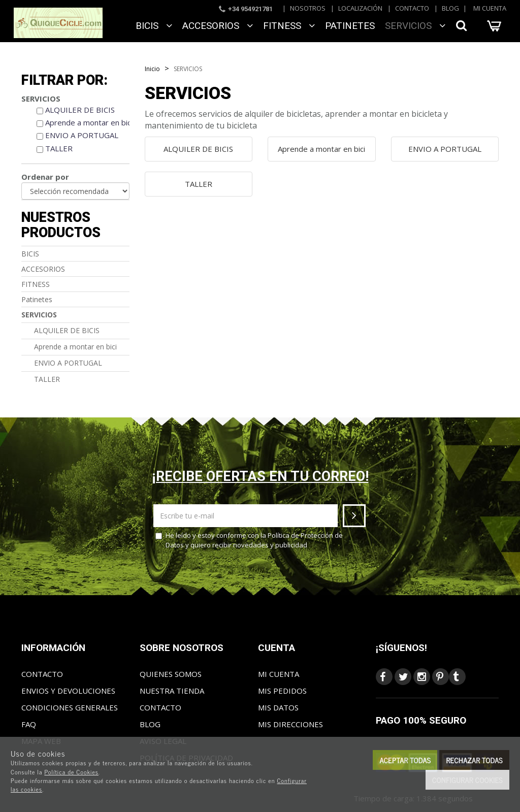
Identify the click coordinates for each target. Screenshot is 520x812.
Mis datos (278, 707)
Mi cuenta (490, 8)
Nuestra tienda (172, 691)
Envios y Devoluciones (68, 691)
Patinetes (350, 26)
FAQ (29, 724)
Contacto (412, 8)
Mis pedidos (282, 691)
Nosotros (308, 8)
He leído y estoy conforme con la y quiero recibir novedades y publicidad (249, 540)
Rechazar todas (474, 760)
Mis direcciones (290, 724)
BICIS (154, 26)
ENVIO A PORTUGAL (82, 135)
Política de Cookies (71, 772)
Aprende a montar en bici (89, 122)
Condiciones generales (70, 707)
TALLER (59, 148)
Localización (360, 8)
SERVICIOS (415, 26)
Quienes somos (171, 674)
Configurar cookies (467, 780)
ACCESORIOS (218, 26)
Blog (450, 8)
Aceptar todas (405, 760)
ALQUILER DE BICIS (80, 110)
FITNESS (289, 26)
